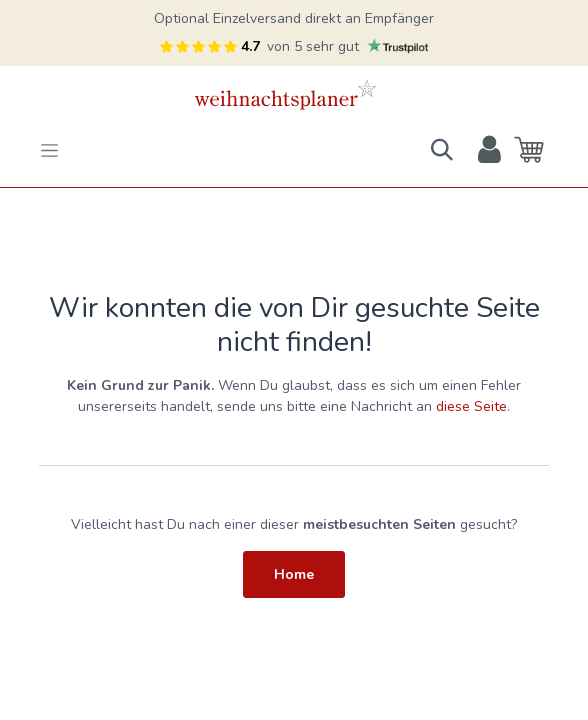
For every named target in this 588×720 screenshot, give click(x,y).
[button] (442, 150)
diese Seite (471, 406)
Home (294, 574)
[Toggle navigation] (49, 150)
